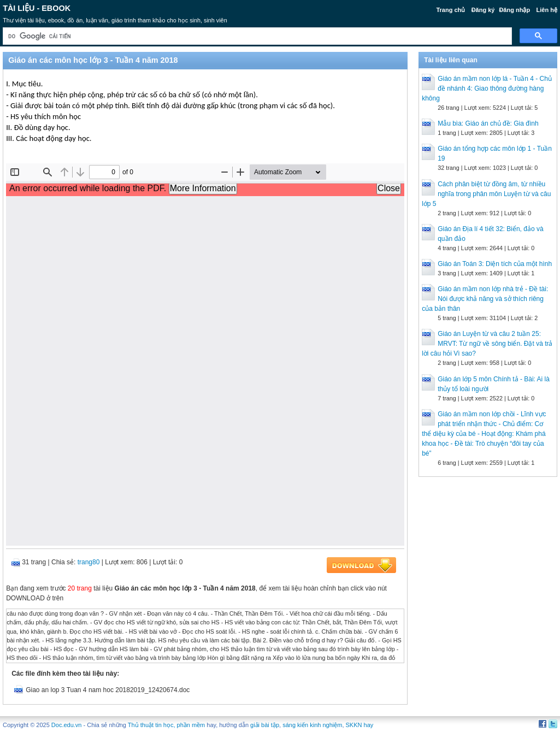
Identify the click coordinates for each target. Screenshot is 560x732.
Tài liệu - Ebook (37, 8)
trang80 (89, 562)
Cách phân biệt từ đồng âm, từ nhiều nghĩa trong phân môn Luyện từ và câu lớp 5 (486, 194)
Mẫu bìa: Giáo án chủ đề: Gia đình (488, 123)
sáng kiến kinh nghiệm (312, 725)
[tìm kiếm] (256, 36)
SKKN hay (360, 725)
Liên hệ (546, 10)
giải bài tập (265, 725)
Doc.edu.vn (67, 725)
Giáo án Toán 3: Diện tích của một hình (495, 264)
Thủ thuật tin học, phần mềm (166, 725)
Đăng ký (483, 10)
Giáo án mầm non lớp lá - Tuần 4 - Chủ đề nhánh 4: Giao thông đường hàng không (487, 88)
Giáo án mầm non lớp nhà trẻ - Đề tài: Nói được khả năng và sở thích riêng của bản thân (485, 299)
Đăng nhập (514, 10)
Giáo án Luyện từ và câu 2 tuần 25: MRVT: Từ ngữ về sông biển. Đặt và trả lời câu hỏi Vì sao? (487, 344)
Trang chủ (450, 10)
